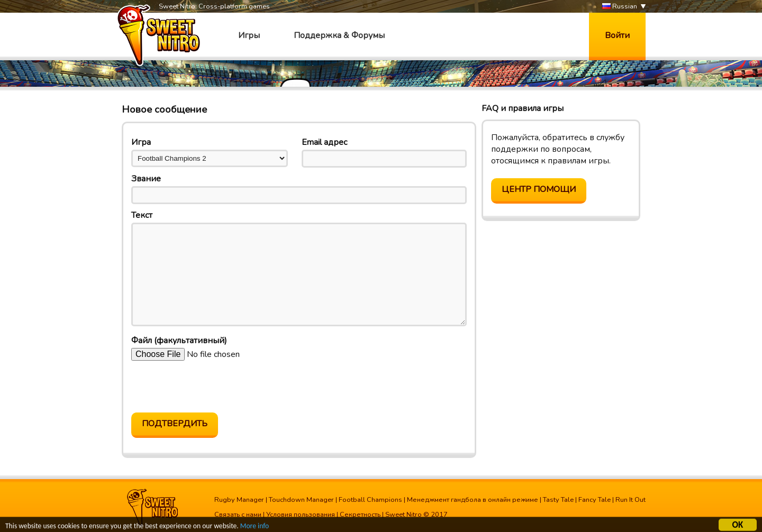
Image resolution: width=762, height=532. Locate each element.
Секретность (360, 515)
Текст (142, 215)
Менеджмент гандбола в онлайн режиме (473, 500)
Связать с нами (238, 515)
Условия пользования (301, 515)
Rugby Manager (239, 500)
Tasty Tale (558, 500)
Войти (617, 35)
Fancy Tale (595, 500)
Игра (141, 142)
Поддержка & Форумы (339, 35)
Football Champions (370, 500)
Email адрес (324, 142)
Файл (179, 341)
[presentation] (212, 387)
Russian (620, 7)
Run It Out (631, 500)
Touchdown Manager (301, 500)
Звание (146, 179)
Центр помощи (539, 189)
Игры (249, 35)
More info (255, 527)
